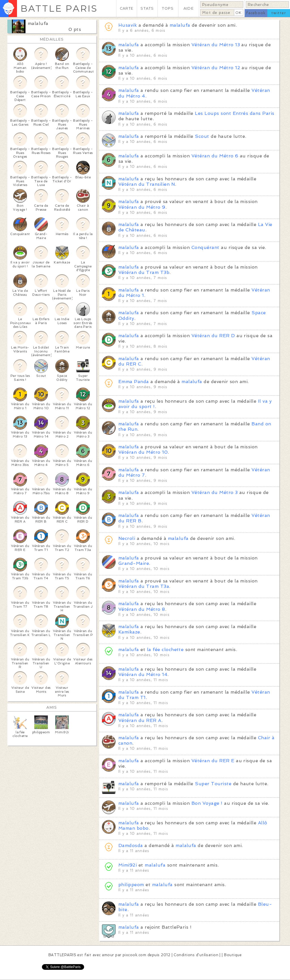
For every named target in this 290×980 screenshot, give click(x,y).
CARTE (127, 8)
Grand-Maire (134, 563)
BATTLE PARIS (59, 8)
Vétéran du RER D (213, 336)
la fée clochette (165, 650)
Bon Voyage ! (207, 803)
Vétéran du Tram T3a (144, 586)
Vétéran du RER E (213, 761)
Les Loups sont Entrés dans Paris (234, 113)
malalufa (38, 23)
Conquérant (205, 247)
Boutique (233, 955)
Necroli (127, 538)
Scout (202, 136)
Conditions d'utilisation (196, 955)
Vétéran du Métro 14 (143, 674)
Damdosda (131, 845)
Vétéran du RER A (140, 720)
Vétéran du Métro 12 (216, 68)
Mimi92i (128, 865)
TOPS (168, 8)
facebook (256, 13)
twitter (279, 13)
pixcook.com (134, 955)
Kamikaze (129, 632)
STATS (147, 8)
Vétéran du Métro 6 (215, 156)
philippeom (132, 885)
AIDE (189, 8)
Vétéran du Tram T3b (144, 272)
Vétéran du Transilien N (147, 184)
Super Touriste (213, 784)
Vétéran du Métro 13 (216, 45)
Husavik (128, 25)
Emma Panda (134, 382)
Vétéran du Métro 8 (142, 609)
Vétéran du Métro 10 (143, 452)
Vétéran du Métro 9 (142, 207)
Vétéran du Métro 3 (215, 492)
